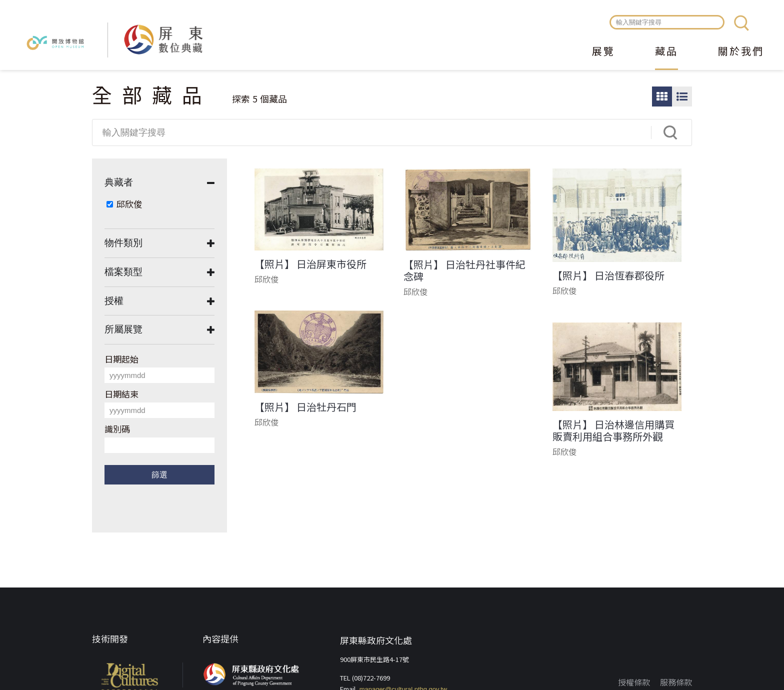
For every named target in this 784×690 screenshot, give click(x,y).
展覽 (603, 52)
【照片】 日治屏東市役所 (310, 264)
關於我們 (741, 52)
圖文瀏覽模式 (682, 96)
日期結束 (121, 394)
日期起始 (121, 359)
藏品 (666, 52)
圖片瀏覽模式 (662, 96)
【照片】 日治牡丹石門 (305, 407)
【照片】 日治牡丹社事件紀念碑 (464, 270)
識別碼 (117, 429)
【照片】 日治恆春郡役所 (608, 275)
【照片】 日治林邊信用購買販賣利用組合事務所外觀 (613, 430)
